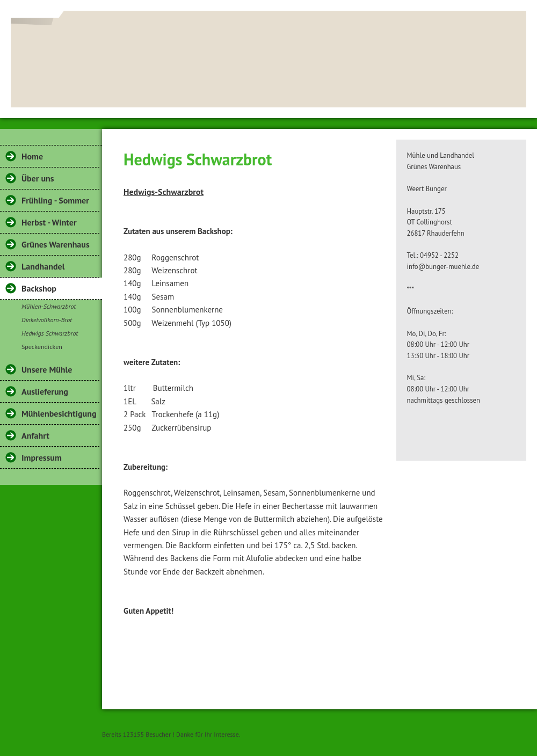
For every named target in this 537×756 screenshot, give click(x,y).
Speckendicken (42, 347)
